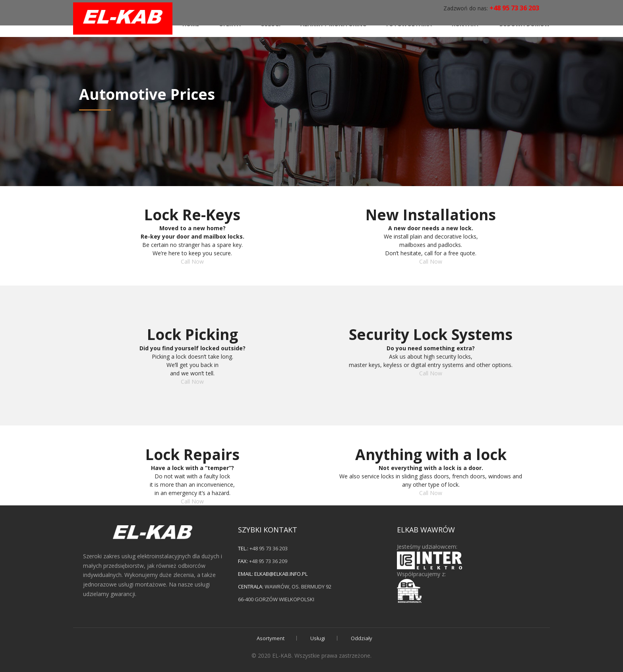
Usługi (271, 22)
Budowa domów (525, 22)
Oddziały (362, 638)
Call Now (192, 261)
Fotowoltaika (409, 22)
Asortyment (271, 638)
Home (191, 22)
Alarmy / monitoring (333, 22)
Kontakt (466, 22)
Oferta (230, 22)
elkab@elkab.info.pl (281, 574)
